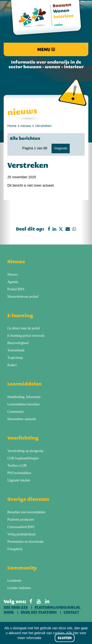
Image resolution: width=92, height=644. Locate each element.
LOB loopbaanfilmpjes (23, 458)
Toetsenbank (16, 350)
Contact (71, 612)
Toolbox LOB (17, 466)
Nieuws (16, 261)
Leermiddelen (25, 384)
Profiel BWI (16, 289)
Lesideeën (14, 581)
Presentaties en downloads (26, 542)
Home (12, 126)
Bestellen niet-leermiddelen (26, 512)
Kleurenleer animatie (22, 419)
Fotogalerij (15, 549)
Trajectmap (15, 358)
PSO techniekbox (19, 473)
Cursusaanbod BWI (21, 527)
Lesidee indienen (19, 588)
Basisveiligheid (18, 343)
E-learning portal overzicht (26, 336)
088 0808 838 (16, 607)
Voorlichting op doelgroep (25, 451)
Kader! (12, 365)
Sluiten (65, 638)
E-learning (20, 315)
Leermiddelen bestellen (23, 404)
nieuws (26, 126)
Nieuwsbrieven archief (23, 297)
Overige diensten (28, 499)
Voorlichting (23, 438)
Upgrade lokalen (19, 480)
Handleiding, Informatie (24, 397)
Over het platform (39, 612)
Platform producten (21, 520)
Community (16, 412)
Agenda (13, 282)
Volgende (61, 148)
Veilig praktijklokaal (21, 534)
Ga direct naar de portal (24, 328)
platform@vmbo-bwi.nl (58, 607)
